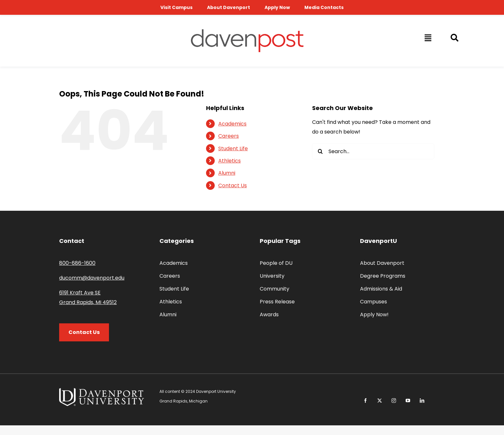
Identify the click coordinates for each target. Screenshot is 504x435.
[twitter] (380, 401)
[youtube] (408, 401)
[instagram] (394, 401)
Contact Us (233, 185)
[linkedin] (422, 401)
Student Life (233, 148)
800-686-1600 (77, 263)
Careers (229, 136)
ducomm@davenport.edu (92, 278)
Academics (232, 124)
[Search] (320, 151)
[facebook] (365, 401)
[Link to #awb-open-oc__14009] (428, 38)
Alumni (227, 173)
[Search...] (373, 151)
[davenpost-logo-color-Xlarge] (247, 32)
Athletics (230, 161)
